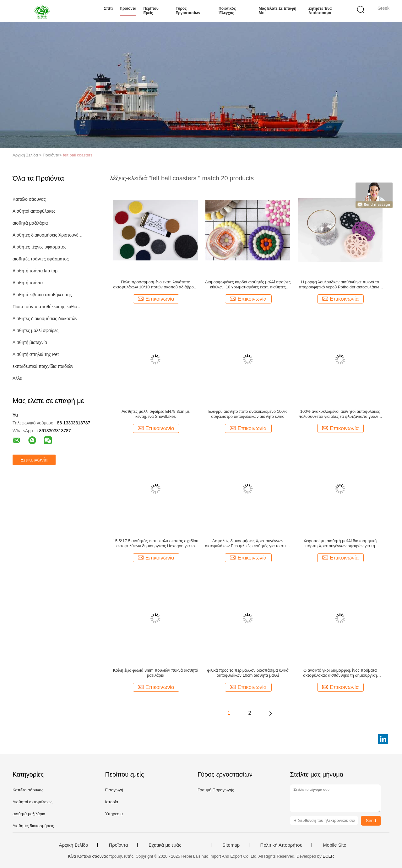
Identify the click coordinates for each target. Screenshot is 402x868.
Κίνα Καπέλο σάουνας (88, 856)
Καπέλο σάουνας (29, 199)
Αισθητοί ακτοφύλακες (34, 211)
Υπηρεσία (114, 814)
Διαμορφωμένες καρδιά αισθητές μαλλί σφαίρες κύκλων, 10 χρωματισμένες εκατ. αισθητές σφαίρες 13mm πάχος (248, 285)
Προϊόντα (128, 8)
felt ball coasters (78, 155)
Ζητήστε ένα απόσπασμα (320, 11)
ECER (328, 856)
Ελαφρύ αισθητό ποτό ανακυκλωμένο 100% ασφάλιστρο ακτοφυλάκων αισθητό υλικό (248, 414)
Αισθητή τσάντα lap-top (35, 271)
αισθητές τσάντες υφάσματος (41, 259)
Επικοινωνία (34, 460)
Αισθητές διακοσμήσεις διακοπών (45, 319)
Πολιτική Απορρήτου (281, 845)
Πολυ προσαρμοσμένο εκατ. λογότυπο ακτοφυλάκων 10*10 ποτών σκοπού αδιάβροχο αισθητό (156, 285)
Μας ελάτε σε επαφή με (278, 11)
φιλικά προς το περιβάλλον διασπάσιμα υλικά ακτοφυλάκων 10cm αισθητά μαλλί (248, 673)
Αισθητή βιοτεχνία (30, 342)
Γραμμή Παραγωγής (216, 790)
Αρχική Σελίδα (73, 845)
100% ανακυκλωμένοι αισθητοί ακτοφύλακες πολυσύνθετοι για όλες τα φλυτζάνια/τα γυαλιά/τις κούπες (340, 414)
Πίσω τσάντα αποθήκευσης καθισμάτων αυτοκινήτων (48, 307)
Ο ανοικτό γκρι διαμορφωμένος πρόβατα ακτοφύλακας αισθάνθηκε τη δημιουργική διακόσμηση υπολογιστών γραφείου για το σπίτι (340, 673)
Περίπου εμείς (151, 11)
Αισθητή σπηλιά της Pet (36, 354)
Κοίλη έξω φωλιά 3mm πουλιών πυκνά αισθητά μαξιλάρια (156, 673)
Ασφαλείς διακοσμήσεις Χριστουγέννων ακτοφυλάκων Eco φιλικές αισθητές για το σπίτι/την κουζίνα (248, 543)
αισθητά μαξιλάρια (30, 223)
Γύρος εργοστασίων (188, 11)
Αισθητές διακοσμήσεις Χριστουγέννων (48, 235)
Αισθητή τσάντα (28, 283)
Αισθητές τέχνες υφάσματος (40, 247)
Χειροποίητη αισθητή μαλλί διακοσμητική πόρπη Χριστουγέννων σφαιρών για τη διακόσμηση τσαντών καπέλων (340, 543)
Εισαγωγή (114, 790)
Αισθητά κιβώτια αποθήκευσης (42, 295)
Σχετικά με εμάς (165, 845)
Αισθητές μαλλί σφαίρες (35, 330)
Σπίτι (108, 8)
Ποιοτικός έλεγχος (227, 11)
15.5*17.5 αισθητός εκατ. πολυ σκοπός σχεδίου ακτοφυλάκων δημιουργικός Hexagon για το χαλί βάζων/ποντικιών (156, 543)
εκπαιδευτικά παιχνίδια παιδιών (43, 366)
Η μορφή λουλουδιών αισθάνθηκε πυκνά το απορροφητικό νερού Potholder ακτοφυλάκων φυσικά (340, 285)
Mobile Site (334, 845)
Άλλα (17, 378)
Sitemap (231, 845)
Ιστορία (111, 802)
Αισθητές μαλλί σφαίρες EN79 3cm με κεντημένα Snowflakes (156, 414)
